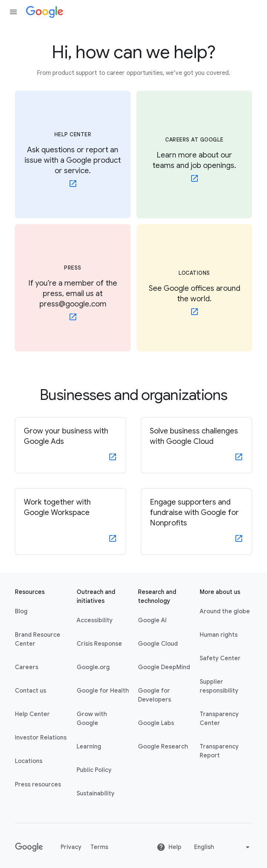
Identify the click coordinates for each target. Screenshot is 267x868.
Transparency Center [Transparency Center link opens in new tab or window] (219, 719)
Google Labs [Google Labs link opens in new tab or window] (156, 723)
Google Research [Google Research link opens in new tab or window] (163, 747)
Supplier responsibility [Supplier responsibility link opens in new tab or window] (219, 686)
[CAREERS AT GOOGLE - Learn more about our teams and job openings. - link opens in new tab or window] (194, 155)
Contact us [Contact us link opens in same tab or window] (30, 691)
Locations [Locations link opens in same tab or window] (29, 761)
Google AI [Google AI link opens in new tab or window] (152, 620)
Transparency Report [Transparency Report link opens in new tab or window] (219, 751)
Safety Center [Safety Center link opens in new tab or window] (220, 658)
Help (169, 847)
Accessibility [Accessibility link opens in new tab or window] (95, 620)
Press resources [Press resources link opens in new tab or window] (38, 785)
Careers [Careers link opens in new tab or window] (27, 667)
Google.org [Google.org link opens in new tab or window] (93, 667)
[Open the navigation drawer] (13, 12)
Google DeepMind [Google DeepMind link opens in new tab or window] (164, 667)
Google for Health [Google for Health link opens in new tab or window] (103, 691)
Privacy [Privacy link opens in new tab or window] (71, 847)
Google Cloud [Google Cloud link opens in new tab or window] (158, 644)
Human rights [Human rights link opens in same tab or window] (219, 635)
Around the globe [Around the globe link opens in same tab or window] (225, 611)
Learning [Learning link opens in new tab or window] (89, 747)
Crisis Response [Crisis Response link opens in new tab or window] (99, 644)
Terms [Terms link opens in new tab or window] (99, 847)
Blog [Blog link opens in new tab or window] (21, 611)
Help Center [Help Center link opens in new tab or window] (32, 714)
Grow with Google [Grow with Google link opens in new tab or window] (92, 719)
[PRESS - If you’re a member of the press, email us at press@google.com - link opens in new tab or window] (73, 288)
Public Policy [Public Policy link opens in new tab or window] (94, 770)
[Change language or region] (223, 847)
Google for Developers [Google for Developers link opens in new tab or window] (155, 695)
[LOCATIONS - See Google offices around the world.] (194, 288)
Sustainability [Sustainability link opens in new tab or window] (96, 794)
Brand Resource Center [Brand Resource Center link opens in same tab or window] (38, 639)
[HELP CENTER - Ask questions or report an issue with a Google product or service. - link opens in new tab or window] (73, 155)
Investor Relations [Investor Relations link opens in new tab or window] (41, 738)
